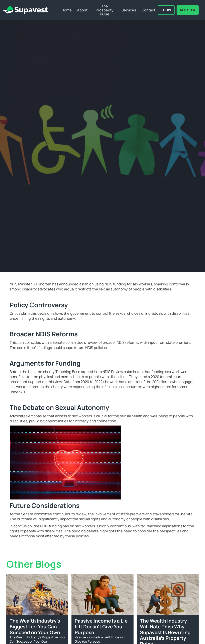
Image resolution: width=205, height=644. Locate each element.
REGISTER (188, 10)
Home (67, 10)
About (82, 10)
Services (129, 10)
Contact (148, 10)
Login (166, 10)
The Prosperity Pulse (105, 10)
